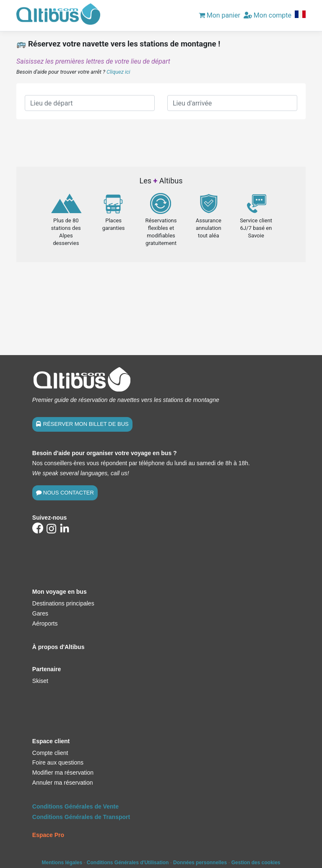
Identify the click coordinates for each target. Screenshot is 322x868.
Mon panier (219, 15)
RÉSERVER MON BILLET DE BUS (86, 424)
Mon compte (267, 15)
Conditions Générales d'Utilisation (128, 863)
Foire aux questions (58, 762)
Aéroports (45, 623)
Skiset (40, 681)
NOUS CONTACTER (69, 493)
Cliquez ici (118, 72)
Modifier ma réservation (63, 773)
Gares (40, 613)
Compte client (50, 753)
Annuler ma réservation (63, 783)
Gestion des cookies (256, 863)
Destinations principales (63, 603)
